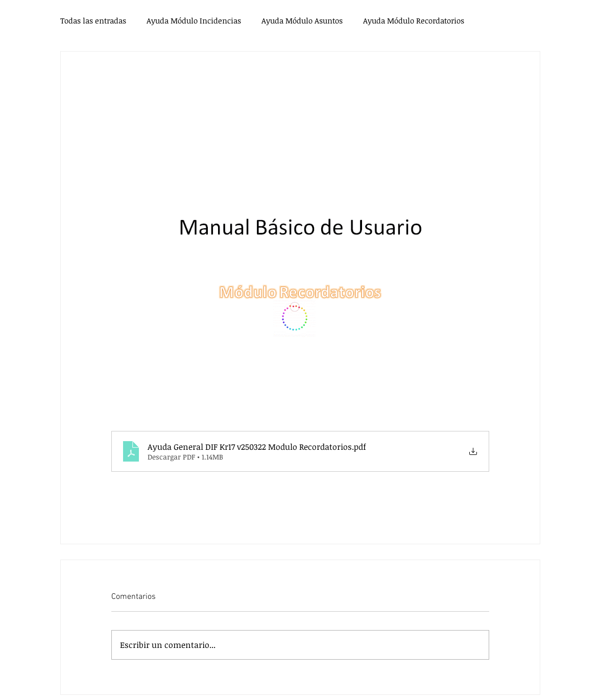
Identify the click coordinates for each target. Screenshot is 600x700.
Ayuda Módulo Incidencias (194, 20)
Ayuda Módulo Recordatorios (414, 20)
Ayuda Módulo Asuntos (302, 20)
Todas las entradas (93, 20)
